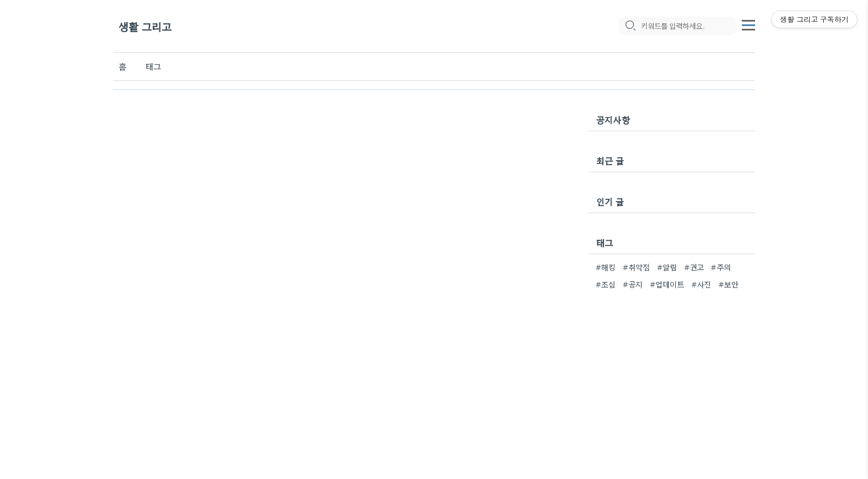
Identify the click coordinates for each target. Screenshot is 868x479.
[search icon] (630, 26)
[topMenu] (748, 24)
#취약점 (637, 267)
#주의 (721, 267)
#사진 (702, 284)
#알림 (667, 267)
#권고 (694, 267)
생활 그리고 (145, 26)
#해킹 (606, 267)
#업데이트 (667, 284)
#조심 (606, 284)
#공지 (633, 284)
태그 (153, 66)
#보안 (729, 284)
